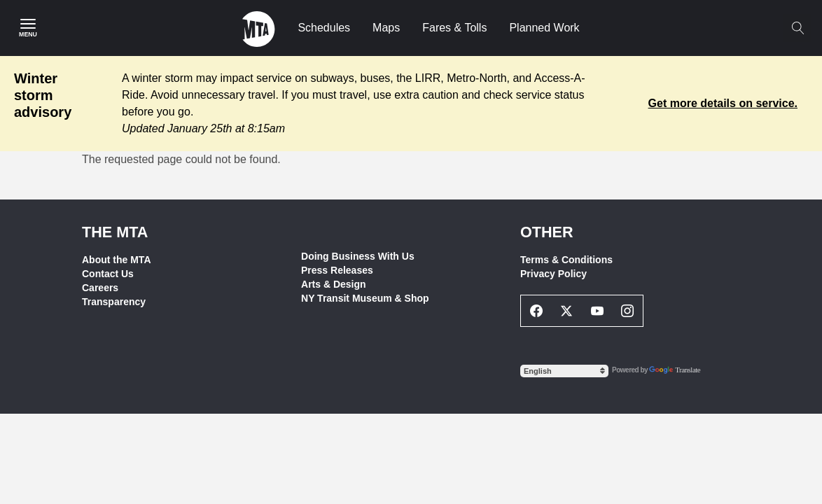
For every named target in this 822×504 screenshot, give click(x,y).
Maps (386, 28)
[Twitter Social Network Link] (567, 311)
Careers (100, 288)
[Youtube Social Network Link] (597, 311)
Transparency (114, 302)
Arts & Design (334, 284)
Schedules (324, 28)
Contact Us (108, 274)
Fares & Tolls (454, 28)
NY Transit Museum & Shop (365, 298)
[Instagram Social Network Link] (628, 311)
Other (547, 232)
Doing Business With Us (358, 256)
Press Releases (337, 270)
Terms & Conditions (566, 260)
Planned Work (544, 28)
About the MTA (117, 260)
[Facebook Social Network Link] (536, 311)
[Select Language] (564, 371)
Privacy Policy (553, 274)
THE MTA (115, 232)
